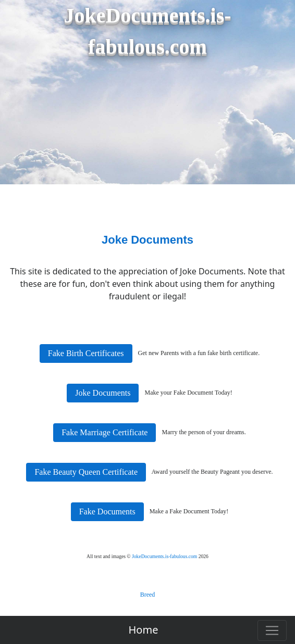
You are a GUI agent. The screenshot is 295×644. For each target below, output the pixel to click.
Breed (148, 595)
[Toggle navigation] (272, 630)
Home (144, 630)
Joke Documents (103, 393)
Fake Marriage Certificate (105, 432)
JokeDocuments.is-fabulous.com (164, 556)
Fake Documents (107, 512)
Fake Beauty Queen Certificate (86, 472)
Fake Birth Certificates (86, 353)
